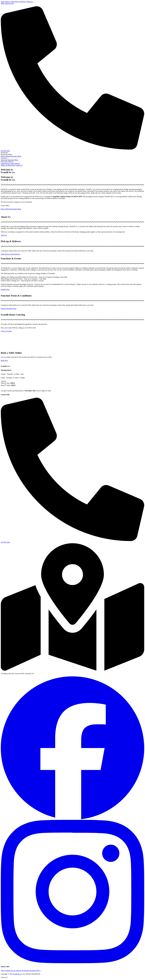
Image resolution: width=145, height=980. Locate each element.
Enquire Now (5, 290)
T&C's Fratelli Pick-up (8, 971)
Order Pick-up (16, 2)
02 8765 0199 (5, 151)
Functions (4, 160)
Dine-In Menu (5, 156)
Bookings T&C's (35, 971)
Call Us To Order (6, 331)
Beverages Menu (16, 156)
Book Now (11, 165)
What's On (4, 165)
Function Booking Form (9, 309)
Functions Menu (13, 160)
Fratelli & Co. (18, 974)
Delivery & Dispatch (23, 971)
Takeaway (30, 2)
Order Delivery (6, 2)
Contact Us (19, 165)
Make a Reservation (7, 3)
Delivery (23, 2)
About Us (4, 235)
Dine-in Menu (5, 209)
